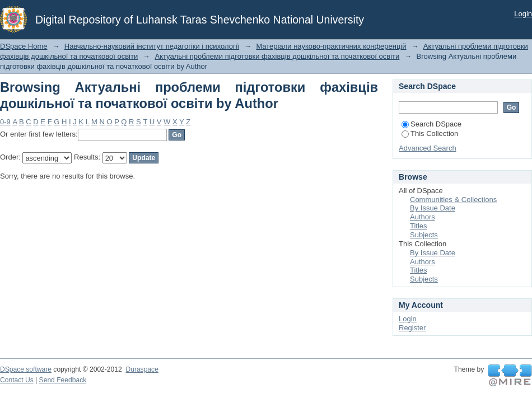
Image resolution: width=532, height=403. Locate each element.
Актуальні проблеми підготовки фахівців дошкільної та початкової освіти (277, 56)
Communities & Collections (453, 200)
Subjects (424, 235)
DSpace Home (24, 46)
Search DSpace (431, 124)
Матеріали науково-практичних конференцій (331, 46)
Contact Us (17, 380)
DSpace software (26, 369)
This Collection (430, 133)
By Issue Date (433, 208)
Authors (423, 217)
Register (412, 328)
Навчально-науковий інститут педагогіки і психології (152, 46)
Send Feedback (63, 380)
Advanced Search (428, 148)
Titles (419, 226)
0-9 (5, 122)
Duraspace (142, 369)
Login (523, 14)
